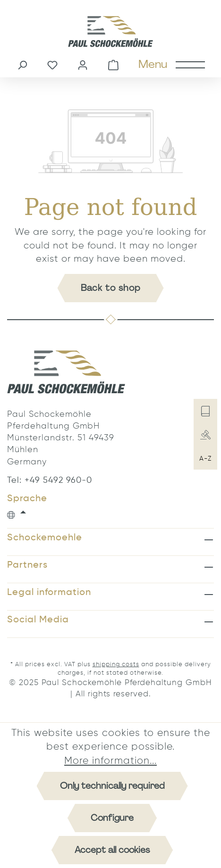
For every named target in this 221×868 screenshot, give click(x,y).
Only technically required (112, 786)
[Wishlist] (52, 64)
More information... (110, 761)
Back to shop (111, 288)
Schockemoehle (45, 538)
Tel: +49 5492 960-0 (50, 480)
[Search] (22, 64)
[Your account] (83, 64)
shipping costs (116, 665)
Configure (112, 818)
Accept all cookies (112, 850)
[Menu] (171, 64)
